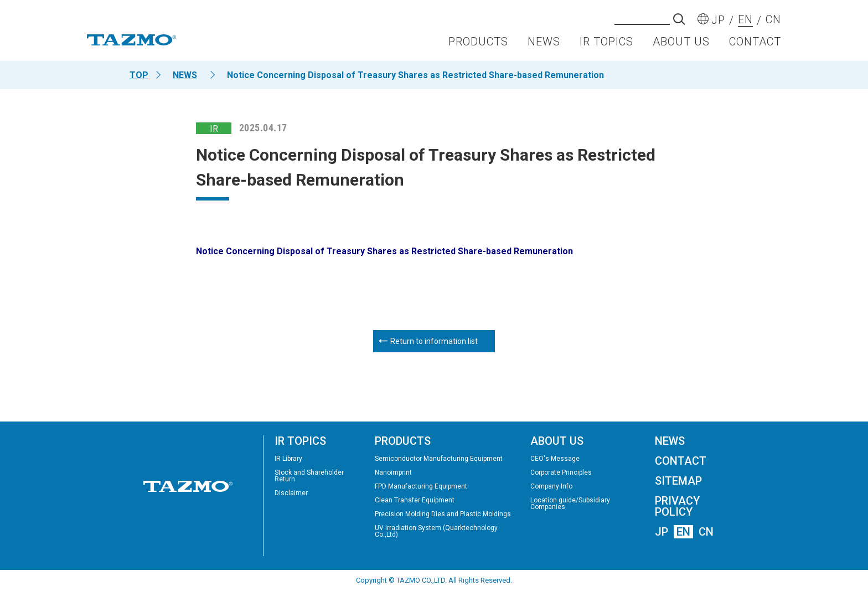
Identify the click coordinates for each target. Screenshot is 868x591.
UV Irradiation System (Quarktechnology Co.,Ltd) (436, 531)
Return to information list (434, 341)
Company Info (551, 486)
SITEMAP (678, 481)
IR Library (288, 459)
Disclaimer (291, 493)
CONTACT (755, 42)
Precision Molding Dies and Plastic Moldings (443, 514)
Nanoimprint (393, 472)
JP (662, 532)
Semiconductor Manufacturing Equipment (439, 459)
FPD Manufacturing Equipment (421, 486)
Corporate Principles (561, 472)
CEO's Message (555, 459)
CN (706, 532)
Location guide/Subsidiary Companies (570, 503)
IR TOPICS (606, 42)
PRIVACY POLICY (677, 506)
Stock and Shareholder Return (309, 476)
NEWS (544, 42)
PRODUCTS (478, 42)
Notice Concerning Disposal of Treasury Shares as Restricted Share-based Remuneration (384, 251)
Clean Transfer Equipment (415, 500)
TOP (139, 75)
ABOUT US (681, 42)
